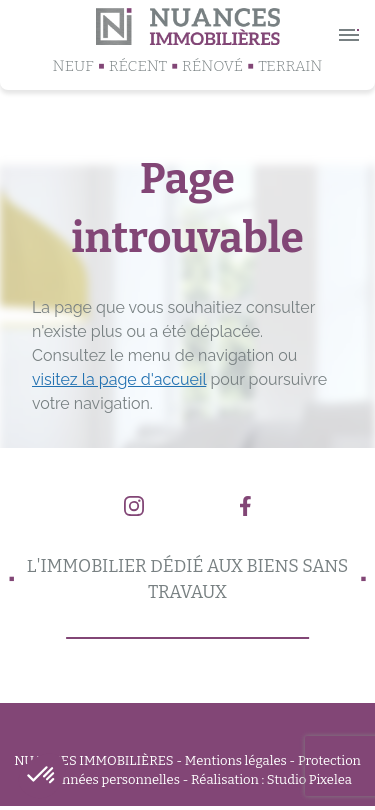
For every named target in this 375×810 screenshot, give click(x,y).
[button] (42, 776)
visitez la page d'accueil (119, 379)
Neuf (73, 66)
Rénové (212, 66)
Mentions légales (236, 760)
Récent (138, 66)
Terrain (290, 66)
